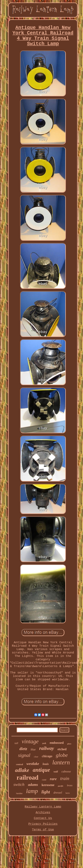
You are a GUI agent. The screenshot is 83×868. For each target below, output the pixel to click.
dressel (58, 793)
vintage (30, 741)
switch (19, 784)
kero (68, 793)
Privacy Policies (43, 824)
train (65, 778)
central (19, 764)
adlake (22, 770)
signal (24, 755)
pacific (61, 786)
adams (33, 785)
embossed (57, 743)
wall (56, 772)
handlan (19, 793)
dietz (23, 749)
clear (36, 757)
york (44, 743)
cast (44, 780)
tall (16, 743)
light (46, 792)
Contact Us (43, 818)
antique (41, 770)
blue (33, 749)
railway (47, 748)
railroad (28, 778)
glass (69, 744)
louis (46, 764)
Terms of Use (43, 830)
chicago (47, 756)
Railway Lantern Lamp (43, 807)
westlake (33, 764)
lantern (61, 762)
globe (62, 755)
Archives (43, 812)
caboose (66, 771)
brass (70, 785)
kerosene (48, 785)
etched (62, 749)
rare (53, 779)
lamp (32, 791)
